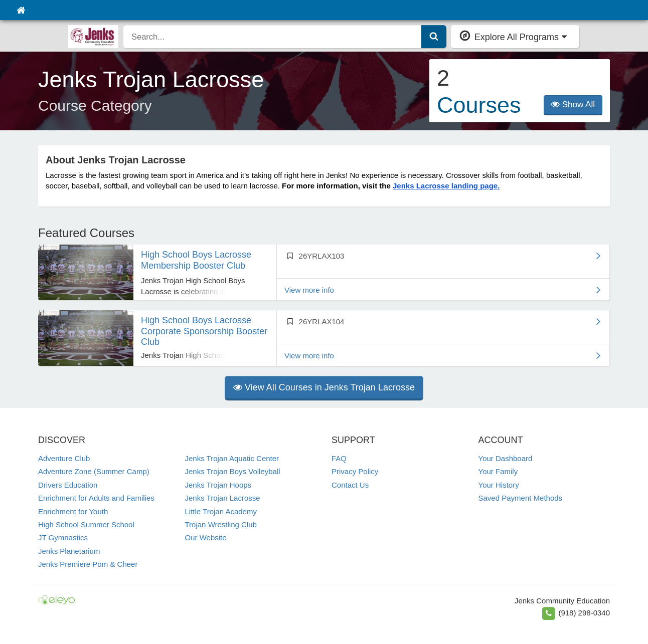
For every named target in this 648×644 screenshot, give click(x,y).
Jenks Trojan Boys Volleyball (233, 471)
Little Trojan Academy (221, 511)
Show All (573, 104)
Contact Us (350, 485)
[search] (273, 37)
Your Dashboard (506, 458)
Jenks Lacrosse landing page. (446, 186)
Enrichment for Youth (73, 511)
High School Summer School (86, 524)
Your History (499, 485)
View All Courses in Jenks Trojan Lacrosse (324, 387)
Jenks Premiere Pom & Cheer (88, 564)
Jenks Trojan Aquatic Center (232, 458)
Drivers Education (68, 485)
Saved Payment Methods (521, 498)
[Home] (21, 10)
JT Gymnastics (63, 538)
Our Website (206, 538)
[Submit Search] (434, 37)
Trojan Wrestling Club (221, 524)
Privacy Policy (355, 471)
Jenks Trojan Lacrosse (223, 498)
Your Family (498, 471)
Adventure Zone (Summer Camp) (94, 471)
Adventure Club (64, 458)
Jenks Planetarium (69, 551)
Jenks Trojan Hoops (218, 485)
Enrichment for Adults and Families (96, 498)
